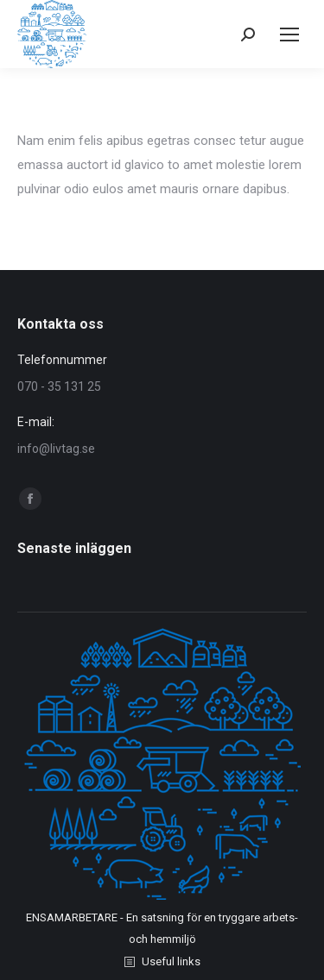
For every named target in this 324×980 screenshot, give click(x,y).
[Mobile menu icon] (289, 35)
